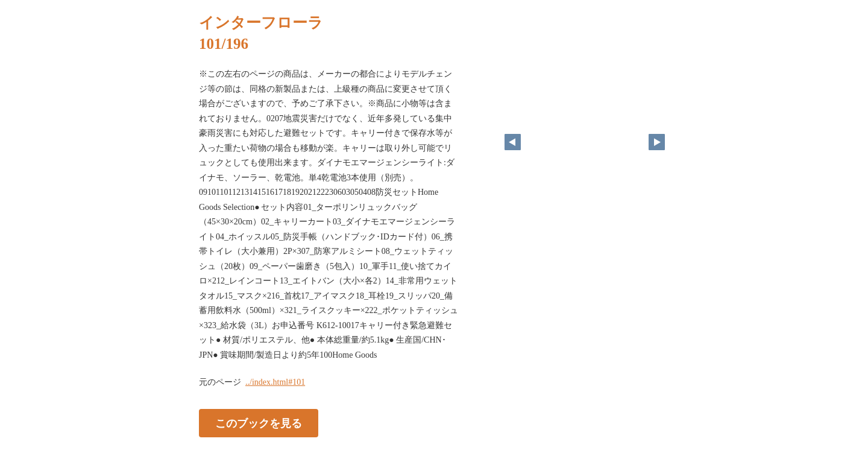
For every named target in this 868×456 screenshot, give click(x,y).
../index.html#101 (275, 382)
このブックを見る (259, 423)
